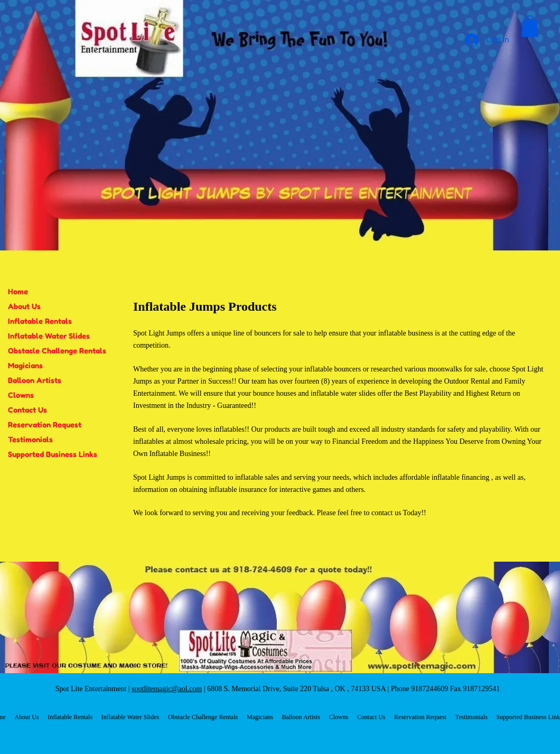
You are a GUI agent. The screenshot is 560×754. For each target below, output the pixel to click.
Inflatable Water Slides (49, 336)
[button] (530, 26)
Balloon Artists (35, 380)
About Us (24, 306)
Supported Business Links (53, 454)
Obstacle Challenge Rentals (57, 351)
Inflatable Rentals (40, 321)
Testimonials (30, 439)
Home (18, 291)
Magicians (25, 365)
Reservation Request (45, 425)
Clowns (21, 395)
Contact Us (27, 410)
